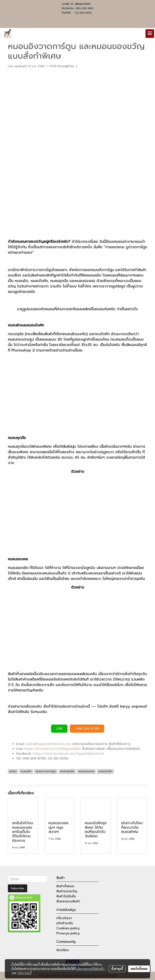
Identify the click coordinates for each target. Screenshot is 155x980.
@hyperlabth (83, 4)
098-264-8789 (87, 729)
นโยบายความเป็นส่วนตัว (90, 969)
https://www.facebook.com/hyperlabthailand (68, 754)
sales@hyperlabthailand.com (49, 744)
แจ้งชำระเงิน (65, 923)
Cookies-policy (68, 928)
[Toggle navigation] (150, 34)
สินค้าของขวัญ (67, 891)
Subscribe (18, 888)
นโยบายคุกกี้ (25, 973)
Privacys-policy (68, 933)
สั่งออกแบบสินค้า (68, 901)
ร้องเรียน (63, 950)
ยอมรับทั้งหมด (139, 969)
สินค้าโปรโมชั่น (66, 896)
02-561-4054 (83, 13)
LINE (59, 729)
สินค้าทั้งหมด (65, 886)
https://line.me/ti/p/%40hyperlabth (52, 749)
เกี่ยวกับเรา (64, 918)
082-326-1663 (85, 8)
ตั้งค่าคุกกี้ (117, 969)
